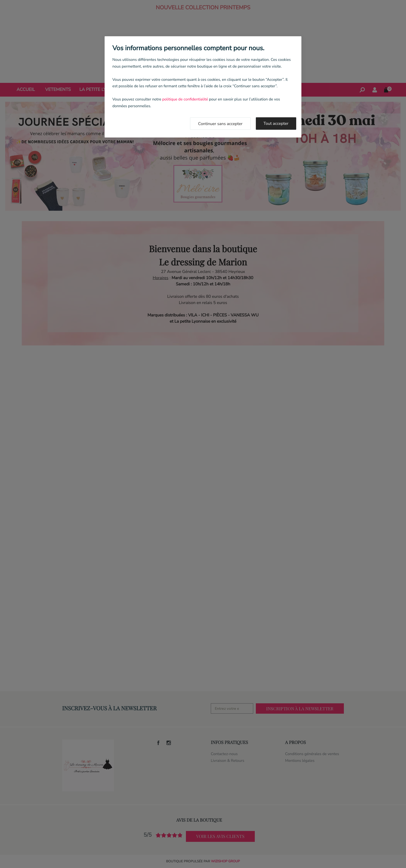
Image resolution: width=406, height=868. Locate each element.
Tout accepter (276, 124)
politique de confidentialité (185, 99)
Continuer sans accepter (220, 124)
